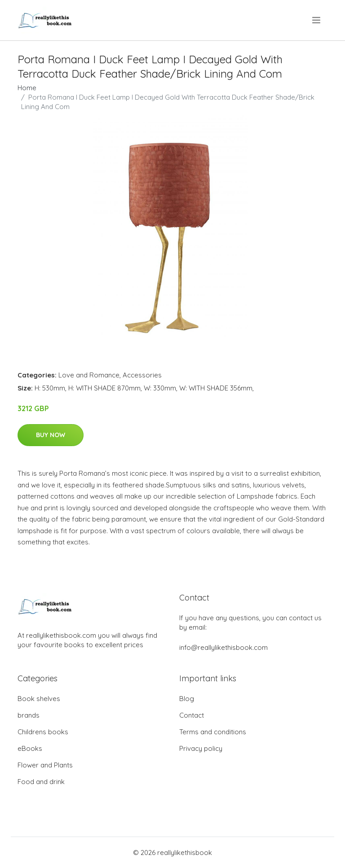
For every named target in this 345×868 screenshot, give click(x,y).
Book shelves (39, 699)
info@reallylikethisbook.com (223, 647)
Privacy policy (201, 748)
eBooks (30, 748)
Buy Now (51, 435)
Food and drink (41, 782)
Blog (187, 699)
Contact (192, 715)
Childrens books (43, 732)
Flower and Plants (45, 765)
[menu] (317, 20)
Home (27, 88)
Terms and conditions (213, 732)
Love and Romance (89, 375)
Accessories (142, 375)
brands (29, 715)
